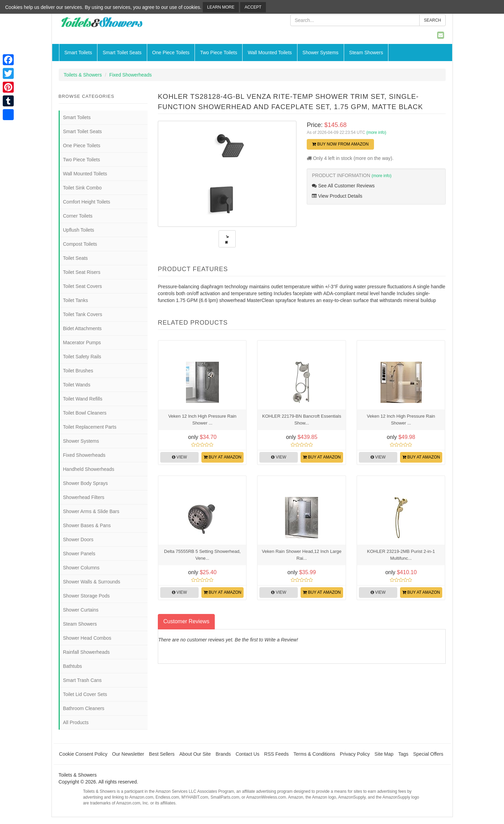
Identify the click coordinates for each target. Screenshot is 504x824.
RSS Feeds (277, 754)
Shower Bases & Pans (87, 525)
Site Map (384, 754)
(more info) (376, 132)
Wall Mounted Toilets (270, 53)
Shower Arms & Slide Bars (91, 511)
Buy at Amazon (223, 457)
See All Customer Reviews (343, 186)
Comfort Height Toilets (87, 202)
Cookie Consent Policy (83, 754)
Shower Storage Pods (86, 596)
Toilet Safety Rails (82, 357)
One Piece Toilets (171, 53)
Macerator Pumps (82, 343)
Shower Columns (81, 568)
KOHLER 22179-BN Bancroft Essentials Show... (302, 420)
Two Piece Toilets (219, 53)
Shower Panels (79, 554)
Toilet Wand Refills (83, 399)
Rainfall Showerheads (86, 652)
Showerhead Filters (84, 497)
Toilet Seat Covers (83, 286)
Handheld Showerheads (89, 469)
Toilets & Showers (83, 75)
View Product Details (337, 196)
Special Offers (428, 754)
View (179, 457)
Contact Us (248, 754)
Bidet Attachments (83, 328)
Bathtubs (73, 666)
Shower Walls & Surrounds (92, 582)
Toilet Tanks (76, 300)
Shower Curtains (81, 610)
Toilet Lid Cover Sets (85, 694)
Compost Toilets (80, 244)
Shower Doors (78, 539)
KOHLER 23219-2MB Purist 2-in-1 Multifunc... (401, 555)
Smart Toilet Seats (122, 53)
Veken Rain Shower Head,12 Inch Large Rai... (302, 555)
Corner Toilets (78, 216)
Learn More (221, 7)
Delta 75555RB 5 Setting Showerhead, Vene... (202, 555)
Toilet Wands (77, 385)
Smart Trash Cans (83, 680)
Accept (253, 7)
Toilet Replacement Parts (90, 427)
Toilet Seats (75, 258)
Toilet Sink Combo (83, 188)
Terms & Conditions (314, 754)
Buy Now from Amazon (340, 144)
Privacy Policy (355, 754)
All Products (76, 722)
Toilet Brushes (78, 371)
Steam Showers (366, 53)
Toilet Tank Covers (83, 314)
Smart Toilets (78, 53)
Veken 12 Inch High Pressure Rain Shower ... (202, 420)
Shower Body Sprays (86, 483)
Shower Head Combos (87, 638)
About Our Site (195, 754)
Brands (223, 754)
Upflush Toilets (79, 230)
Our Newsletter (128, 754)
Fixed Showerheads (130, 75)
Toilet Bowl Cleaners (85, 413)
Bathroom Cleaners (84, 708)
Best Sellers (162, 754)
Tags (403, 754)
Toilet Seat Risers (82, 272)
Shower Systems (321, 53)
